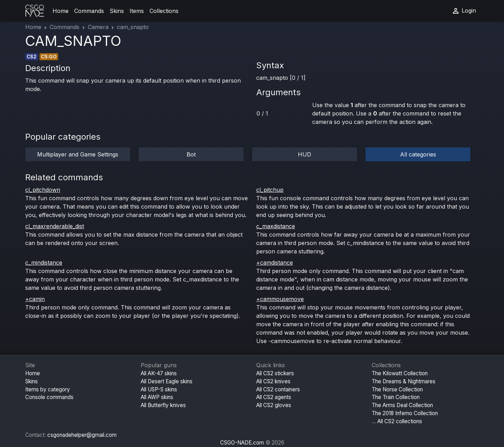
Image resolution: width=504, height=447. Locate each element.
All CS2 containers (278, 389)
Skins (117, 11)
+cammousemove (280, 299)
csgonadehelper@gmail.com (82, 435)
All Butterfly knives (163, 405)
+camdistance (275, 263)
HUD (304, 154)
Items (137, 11)
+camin (35, 299)
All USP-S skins (159, 389)
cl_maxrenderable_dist (55, 226)
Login (464, 11)
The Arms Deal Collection (402, 405)
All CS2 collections (400, 421)
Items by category (48, 389)
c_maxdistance (276, 226)
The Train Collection (396, 397)
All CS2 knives (273, 381)
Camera (98, 27)
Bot (191, 154)
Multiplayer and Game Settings (78, 154)
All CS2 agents (274, 397)
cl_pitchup (270, 190)
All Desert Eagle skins (167, 381)
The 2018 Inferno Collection (405, 413)
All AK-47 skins (159, 373)
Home (61, 11)
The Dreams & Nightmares (404, 381)
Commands (89, 11)
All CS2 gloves (274, 405)
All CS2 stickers (275, 373)
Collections (164, 11)
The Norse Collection (397, 389)
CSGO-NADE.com (242, 443)
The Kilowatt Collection (400, 373)
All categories (418, 154)
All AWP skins (157, 397)
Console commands (49, 397)
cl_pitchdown (43, 190)
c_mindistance (44, 263)
